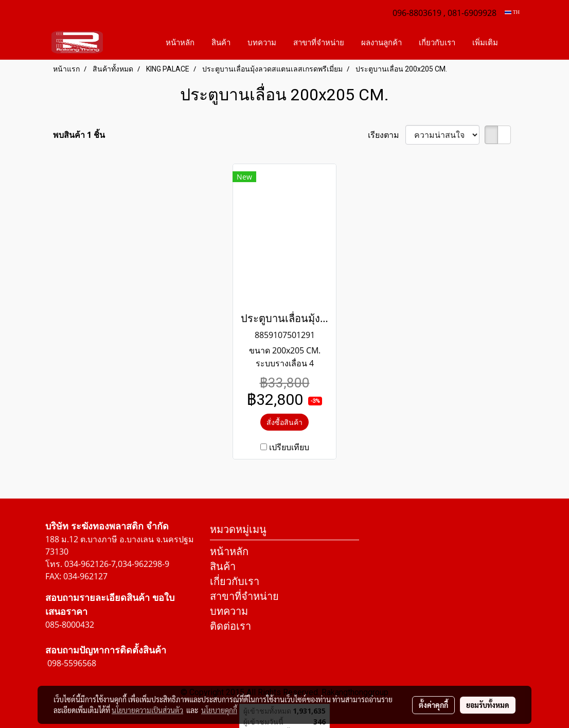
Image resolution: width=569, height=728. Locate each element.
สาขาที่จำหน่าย (319, 42)
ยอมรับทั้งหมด (488, 705)
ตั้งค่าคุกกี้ (433, 705)
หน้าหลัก (180, 42)
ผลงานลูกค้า (381, 42)
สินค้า (221, 42)
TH (512, 12)
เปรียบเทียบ (289, 447)
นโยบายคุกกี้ (219, 710)
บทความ (262, 42)
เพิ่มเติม (485, 42)
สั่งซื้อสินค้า (284, 422)
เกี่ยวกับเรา (437, 42)
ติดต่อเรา (230, 626)
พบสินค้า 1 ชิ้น (79, 135)
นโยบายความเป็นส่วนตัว (147, 710)
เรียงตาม (387, 135)
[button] (515, 42)
